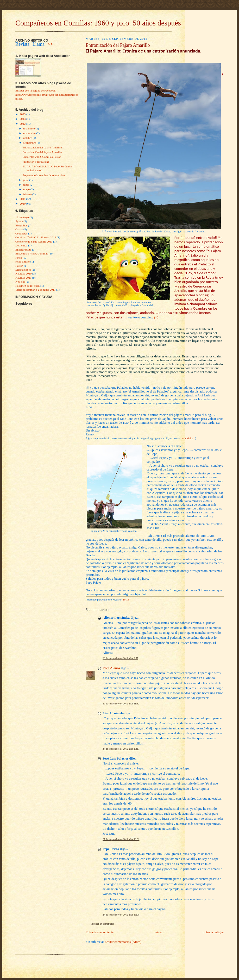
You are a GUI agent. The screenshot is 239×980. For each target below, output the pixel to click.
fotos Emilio (23, 262)
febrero (28, 194)
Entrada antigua (213, 932)
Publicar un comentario (102, 924)
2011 (23, 199)
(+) (156, 317)
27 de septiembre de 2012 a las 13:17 (121, 749)
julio (26, 180)
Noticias (20, 282)
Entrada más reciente (100, 932)
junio (26, 185)
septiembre (30, 143)
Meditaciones (23, 270)
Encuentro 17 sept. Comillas (32, 253)
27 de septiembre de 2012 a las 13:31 (121, 839)
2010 (23, 204)
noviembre (30, 133)
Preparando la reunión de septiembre (44, 175)
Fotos (19, 258)
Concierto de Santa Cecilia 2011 (34, 241)
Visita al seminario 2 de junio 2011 (35, 290)
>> (50, 44)
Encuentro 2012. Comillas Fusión (42, 157)
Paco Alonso (111, 668)
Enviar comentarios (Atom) (123, 942)
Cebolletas (21, 233)
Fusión (19, 266)
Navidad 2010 (23, 273)
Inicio (158, 932)
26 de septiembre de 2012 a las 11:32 (121, 704)
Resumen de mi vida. (27, 286)
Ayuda (19, 221)
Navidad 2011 (23, 278)
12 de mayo (22, 217)
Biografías (21, 225)
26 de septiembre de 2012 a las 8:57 (120, 658)
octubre (28, 138)
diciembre (29, 128)
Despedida (21, 245)
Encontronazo (23, 250)
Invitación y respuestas (36, 162)
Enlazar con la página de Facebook (35, 90)
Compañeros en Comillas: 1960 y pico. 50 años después (98, 23)
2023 (23, 114)
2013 (23, 119)
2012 (23, 124)
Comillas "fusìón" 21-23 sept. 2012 (36, 237)
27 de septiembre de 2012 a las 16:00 (121, 915)
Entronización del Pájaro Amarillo (42, 147)
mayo (27, 189)
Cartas (19, 229)
